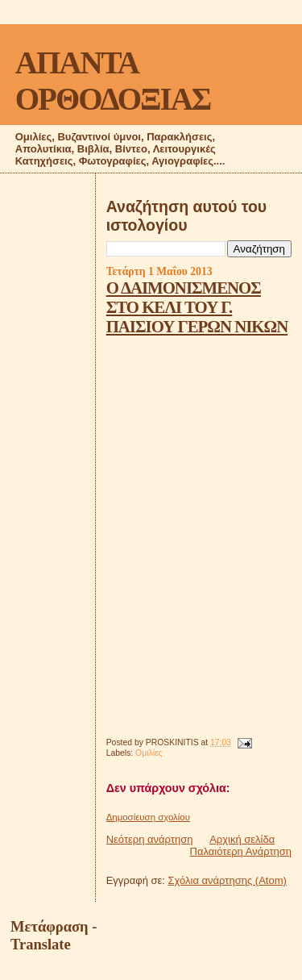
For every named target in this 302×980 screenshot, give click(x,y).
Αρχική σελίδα (242, 839)
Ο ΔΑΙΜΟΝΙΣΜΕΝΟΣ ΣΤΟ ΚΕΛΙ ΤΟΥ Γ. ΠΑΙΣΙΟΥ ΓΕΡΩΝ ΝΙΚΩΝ (197, 307)
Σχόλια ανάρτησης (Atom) (228, 880)
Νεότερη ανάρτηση (150, 839)
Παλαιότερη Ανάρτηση (241, 851)
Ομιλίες (149, 753)
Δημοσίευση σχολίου (148, 817)
